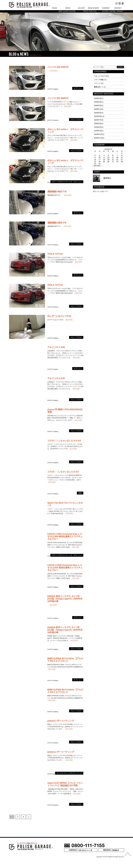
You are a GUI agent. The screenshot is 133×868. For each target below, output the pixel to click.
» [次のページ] (29, 817)
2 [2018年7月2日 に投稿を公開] (95, 155)
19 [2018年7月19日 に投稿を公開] (108, 159)
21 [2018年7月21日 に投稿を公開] (117, 159)
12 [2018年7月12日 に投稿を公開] (108, 157)
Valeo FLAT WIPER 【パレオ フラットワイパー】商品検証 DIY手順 (65, 784)
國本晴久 (102, 178)
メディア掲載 (99, 80)
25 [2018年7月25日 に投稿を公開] (104, 162)
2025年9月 (98, 113)
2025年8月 (98, 116)
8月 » (99, 166)
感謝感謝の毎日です (57, 192)
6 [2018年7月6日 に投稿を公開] (113, 155)
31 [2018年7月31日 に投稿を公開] (99, 164)
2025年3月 (98, 123)
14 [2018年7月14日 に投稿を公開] (117, 157)
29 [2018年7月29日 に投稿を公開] (122, 162)
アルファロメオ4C (56, 347)
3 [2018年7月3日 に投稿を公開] (99, 155)
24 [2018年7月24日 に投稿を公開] (99, 162)
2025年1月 (98, 131)
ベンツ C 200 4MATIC (58, 67)
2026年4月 (98, 98)
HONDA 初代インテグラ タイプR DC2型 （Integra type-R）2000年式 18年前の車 (65, 599)
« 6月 (95, 166)
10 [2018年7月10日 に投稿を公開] (99, 157)
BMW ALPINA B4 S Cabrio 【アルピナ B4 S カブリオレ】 (65, 660)
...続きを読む (53, 71)
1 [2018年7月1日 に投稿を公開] (122, 153)
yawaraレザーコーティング (61, 721)
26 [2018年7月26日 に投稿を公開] (108, 162)
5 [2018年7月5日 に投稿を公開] (108, 155)
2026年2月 (98, 106)
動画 (96, 87)
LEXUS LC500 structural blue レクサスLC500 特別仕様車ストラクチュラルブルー (65, 536)
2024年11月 (98, 138)
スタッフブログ (100, 76)
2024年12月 (98, 134)
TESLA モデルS (55, 254)
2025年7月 (98, 120)
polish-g (56, 89)
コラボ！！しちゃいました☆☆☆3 (64, 441)
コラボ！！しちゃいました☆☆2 (63, 472)
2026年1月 (98, 109)
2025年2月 (98, 127)
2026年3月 (98, 102)
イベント (97, 83)
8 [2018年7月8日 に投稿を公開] (122, 155)
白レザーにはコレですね (59, 316)
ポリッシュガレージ (100, 191)
